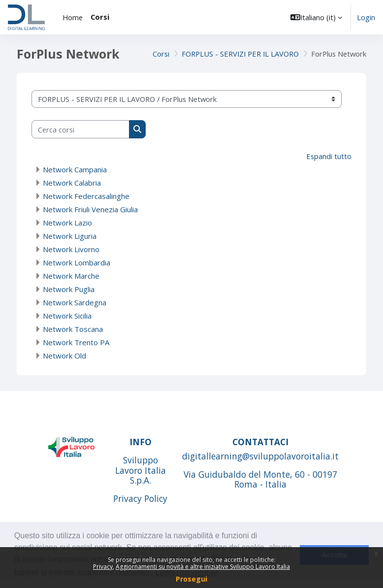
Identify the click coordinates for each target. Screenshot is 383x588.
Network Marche (71, 276)
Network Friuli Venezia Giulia (90, 209)
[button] (316, 17)
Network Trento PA (76, 342)
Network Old (64, 356)
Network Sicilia (67, 316)
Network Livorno (71, 249)
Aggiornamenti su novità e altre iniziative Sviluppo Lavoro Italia (203, 567)
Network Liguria (70, 236)
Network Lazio (67, 223)
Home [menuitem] (73, 17)
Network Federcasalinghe (86, 196)
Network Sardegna (75, 302)
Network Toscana (73, 329)
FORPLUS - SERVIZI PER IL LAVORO (240, 54)
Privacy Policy (140, 498)
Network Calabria (72, 183)
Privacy (103, 567)
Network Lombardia (77, 262)
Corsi (161, 54)
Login (366, 17)
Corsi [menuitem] (100, 17)
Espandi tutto (329, 156)
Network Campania (75, 169)
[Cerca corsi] (80, 129)
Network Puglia (69, 289)
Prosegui (191, 579)
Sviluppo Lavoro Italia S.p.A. (141, 470)
